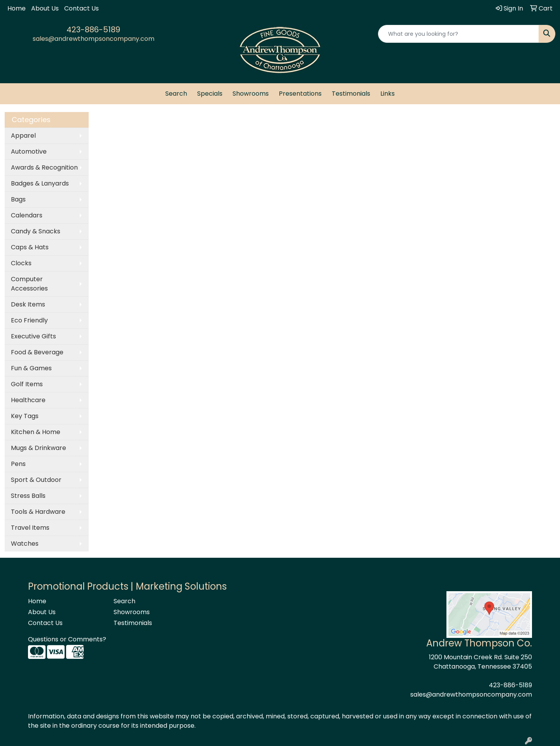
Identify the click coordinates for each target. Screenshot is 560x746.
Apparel (23, 136)
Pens (18, 464)
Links (388, 94)
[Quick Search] (458, 34)
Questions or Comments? (67, 639)
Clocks (21, 263)
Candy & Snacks (36, 231)
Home (17, 8)
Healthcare (28, 400)
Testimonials (351, 94)
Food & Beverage (37, 352)
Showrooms (251, 94)
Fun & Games (31, 368)
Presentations (300, 94)
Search (176, 94)
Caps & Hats (30, 247)
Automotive (29, 151)
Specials (210, 94)
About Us (45, 8)
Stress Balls (28, 496)
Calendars (27, 215)
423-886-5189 (93, 30)
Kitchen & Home (36, 432)
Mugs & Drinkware (38, 448)
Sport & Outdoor (36, 480)
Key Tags (25, 416)
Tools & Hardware (38, 512)
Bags (18, 199)
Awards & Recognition (44, 167)
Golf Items (27, 384)
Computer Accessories (29, 284)
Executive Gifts (33, 336)
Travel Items (30, 528)
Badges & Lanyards (40, 183)
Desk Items (28, 304)
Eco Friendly (29, 320)
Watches (25, 544)
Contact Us (81, 8)
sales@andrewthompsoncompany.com (94, 39)
